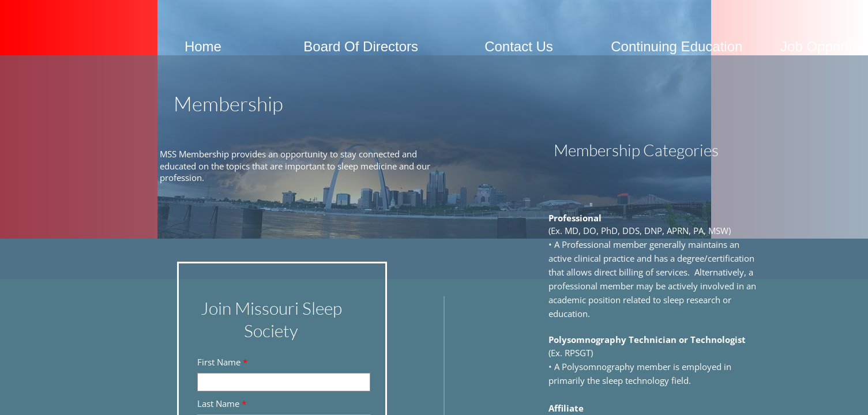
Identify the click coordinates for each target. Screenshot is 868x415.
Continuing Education (677, 46)
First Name (222, 362)
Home (203, 46)
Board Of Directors (361, 46)
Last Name (222, 404)
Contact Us (519, 46)
